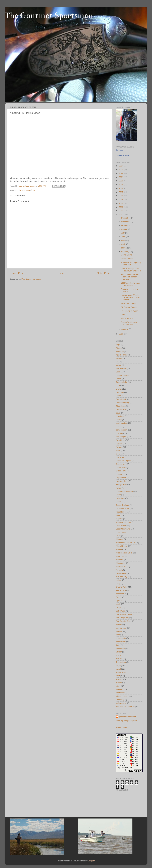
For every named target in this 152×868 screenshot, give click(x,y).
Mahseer (120, 539)
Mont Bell (120, 556)
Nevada (119, 570)
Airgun (119, 348)
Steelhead (120, 648)
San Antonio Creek (124, 614)
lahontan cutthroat (124, 522)
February (125, 252)
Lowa (118, 536)
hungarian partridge (124, 491)
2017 (121, 192)
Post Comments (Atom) (31, 279)
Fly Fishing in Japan (129, 311)
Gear (118, 454)
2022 (121, 173)
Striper (119, 652)
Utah (123, 315)
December (126, 218)
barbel (119, 365)
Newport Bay (122, 577)
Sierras (119, 631)
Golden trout (121, 464)
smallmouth (121, 638)
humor (119, 488)
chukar (119, 389)
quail (118, 604)
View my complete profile (127, 721)
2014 (121, 203)
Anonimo (120, 351)
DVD (118, 426)
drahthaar (120, 416)
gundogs (120, 474)
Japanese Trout (123, 508)
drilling (119, 420)
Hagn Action (121, 478)
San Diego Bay (122, 618)
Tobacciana (121, 662)
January (125, 329)
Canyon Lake (122, 382)
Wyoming (120, 700)
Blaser (119, 379)
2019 (121, 185)
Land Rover (121, 525)
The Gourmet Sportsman (49, 15)
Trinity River (121, 672)
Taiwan (119, 659)
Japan (119, 502)
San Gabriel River (124, 621)
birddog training (123, 375)
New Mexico (121, 573)
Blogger (91, 861)
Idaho (118, 495)
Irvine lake (120, 498)
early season (122, 430)
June (124, 237)
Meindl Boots (126, 255)
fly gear (119, 444)
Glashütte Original (124, 461)
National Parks (122, 567)
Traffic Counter (122, 728)
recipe (119, 607)
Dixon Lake (121, 406)
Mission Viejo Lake (124, 553)
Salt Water (121, 611)
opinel (119, 580)
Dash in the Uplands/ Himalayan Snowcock (131, 270)
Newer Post (17, 273)
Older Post (103, 273)
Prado (119, 597)
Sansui (119, 625)
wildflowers (121, 693)
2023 (121, 170)
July (123, 233)
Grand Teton (121, 468)
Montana (120, 560)
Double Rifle (121, 409)
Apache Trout (122, 355)
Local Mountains (123, 529)
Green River (121, 471)
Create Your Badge (123, 155)
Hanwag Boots (122, 481)
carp (118, 386)
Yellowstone (121, 703)
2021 (121, 177)
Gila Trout (120, 457)
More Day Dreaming (129, 303)
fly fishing (21, 190)
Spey (118, 645)
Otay (118, 583)
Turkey (119, 683)
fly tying (119, 447)
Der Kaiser (120, 150)
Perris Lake (121, 590)
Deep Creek (121, 399)
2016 (121, 196)
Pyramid (120, 601)
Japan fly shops (123, 505)
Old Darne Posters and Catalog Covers (131, 284)
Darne (119, 396)
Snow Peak (121, 642)
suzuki (119, 655)
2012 (121, 211)
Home (60, 273)
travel (28, 190)
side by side (121, 628)
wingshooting (122, 696)
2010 (121, 334)
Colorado (120, 392)
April (124, 244)
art (117, 362)
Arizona (119, 358)
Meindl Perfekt (127, 259)
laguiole (119, 519)
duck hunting (122, 423)
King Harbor (121, 512)
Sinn (118, 635)
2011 (121, 215)
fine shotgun (121, 437)
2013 (121, 207)
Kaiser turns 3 (127, 318)
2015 (121, 200)
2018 (121, 188)
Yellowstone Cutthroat (125, 706)
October (125, 225)
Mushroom (121, 563)
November (126, 222)
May (123, 240)
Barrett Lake (121, 368)
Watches (120, 689)
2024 (121, 166)
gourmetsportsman (128, 717)
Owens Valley (122, 587)
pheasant (120, 594)
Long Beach (121, 532)
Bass (118, 372)
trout (33, 190)
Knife (118, 515)
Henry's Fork (121, 484)
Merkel (119, 549)
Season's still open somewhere (129, 323)
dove (118, 413)
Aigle (118, 345)
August (125, 229)
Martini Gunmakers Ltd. (126, 543)
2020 (121, 181)
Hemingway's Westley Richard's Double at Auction (130, 297)
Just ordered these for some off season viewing (130, 277)
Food (118, 450)
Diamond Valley (123, 403)
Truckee (119, 679)
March (124, 248)
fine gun (119, 433)
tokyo (118, 666)
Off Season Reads (129, 307)
